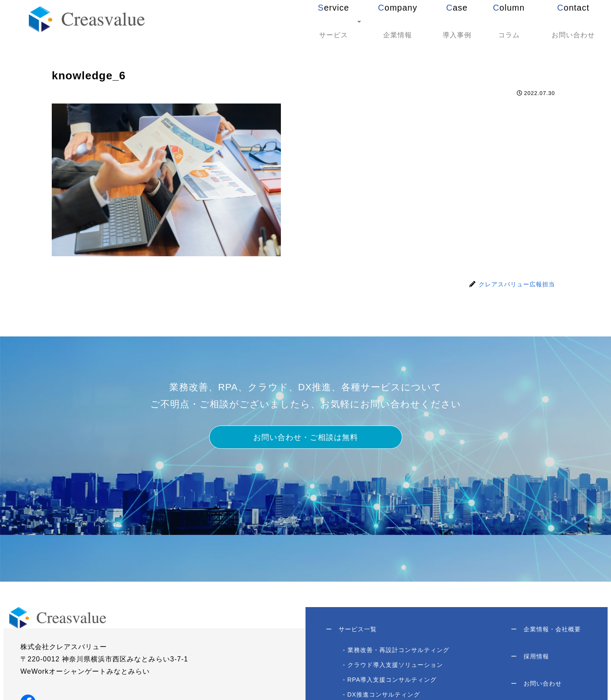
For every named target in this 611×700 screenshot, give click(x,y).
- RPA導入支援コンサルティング (391, 682)
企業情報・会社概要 (545, 630)
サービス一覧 (352, 630)
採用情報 (529, 660)
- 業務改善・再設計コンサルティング (397, 652)
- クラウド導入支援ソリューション (394, 667)
